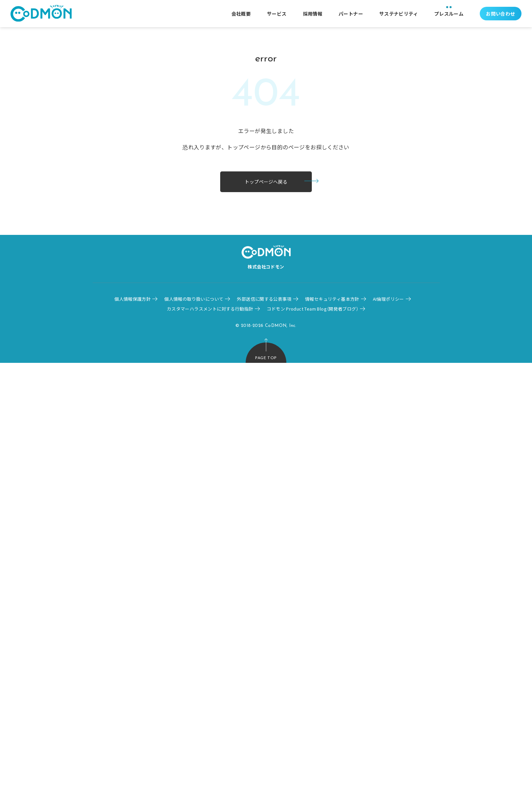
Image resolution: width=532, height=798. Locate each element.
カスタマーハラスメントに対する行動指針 (210, 309)
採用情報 (313, 14)
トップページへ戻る (266, 182)
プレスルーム (449, 14)
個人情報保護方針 (132, 299)
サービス (277, 14)
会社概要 (241, 14)
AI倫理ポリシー (388, 299)
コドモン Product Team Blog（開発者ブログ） (312, 309)
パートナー (351, 14)
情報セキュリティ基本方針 (332, 299)
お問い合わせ (500, 14)
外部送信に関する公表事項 (264, 299)
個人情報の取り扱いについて (194, 299)
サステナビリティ (399, 14)
